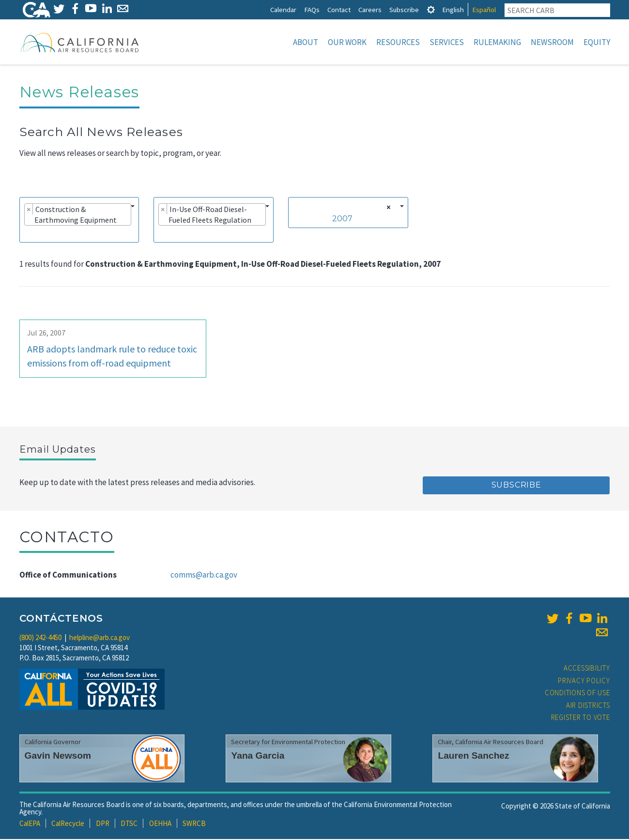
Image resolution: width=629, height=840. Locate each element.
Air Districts (588, 706)
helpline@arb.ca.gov (100, 638)
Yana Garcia (258, 756)
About (306, 42)
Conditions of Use (577, 694)
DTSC (129, 824)
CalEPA (30, 824)
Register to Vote (581, 718)
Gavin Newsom (58, 756)
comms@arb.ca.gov (204, 576)
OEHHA (160, 824)
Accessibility (587, 669)
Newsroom (552, 42)
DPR (103, 824)
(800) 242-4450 (40, 638)
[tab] (431, 9)
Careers (370, 9)
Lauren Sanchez (473, 756)
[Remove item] (29, 210)
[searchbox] (27, 234)
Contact (339, 9)
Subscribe (404, 9)
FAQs (312, 9)
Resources (398, 42)
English (453, 9)
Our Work (347, 42)
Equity (597, 42)
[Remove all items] (387, 208)
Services (447, 42)
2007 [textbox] (342, 220)
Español (484, 9)
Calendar (283, 9)
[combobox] (79, 221)
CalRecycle (68, 824)
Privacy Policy (584, 681)
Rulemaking (497, 42)
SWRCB (194, 824)
